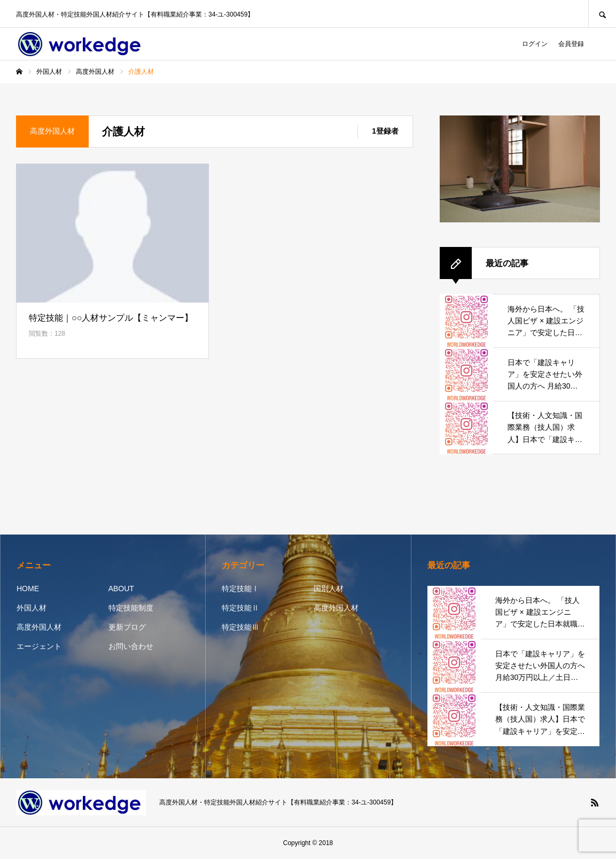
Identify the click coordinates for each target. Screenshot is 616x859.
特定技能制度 (131, 608)
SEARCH (602, 14)
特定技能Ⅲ (240, 627)
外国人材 (32, 608)
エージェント (39, 646)
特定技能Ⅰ (240, 589)
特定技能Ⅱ (240, 608)
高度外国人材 (39, 627)
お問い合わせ (131, 646)
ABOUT (121, 589)
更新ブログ (127, 627)
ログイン (535, 44)
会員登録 (571, 44)
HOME (28, 589)
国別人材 (329, 589)
